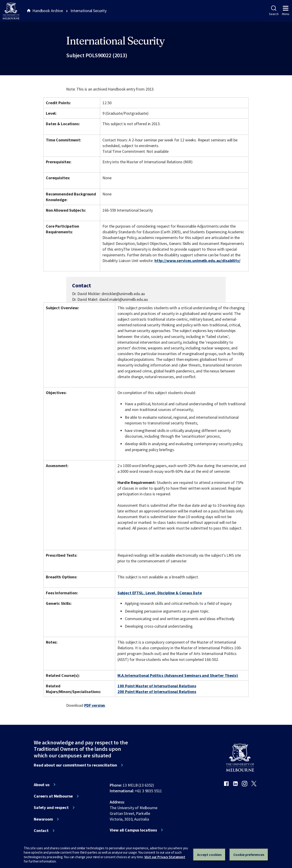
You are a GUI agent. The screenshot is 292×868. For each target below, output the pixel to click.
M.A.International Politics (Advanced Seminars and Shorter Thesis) (178, 675)
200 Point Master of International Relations (157, 692)
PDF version (95, 705)
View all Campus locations (133, 830)
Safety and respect (51, 808)
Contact (41, 831)
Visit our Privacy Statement (165, 857)
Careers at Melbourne (53, 796)
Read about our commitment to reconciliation (75, 765)
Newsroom (43, 819)
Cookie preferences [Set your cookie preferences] (249, 855)
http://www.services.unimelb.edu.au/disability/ (197, 261)
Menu (286, 11)
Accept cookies (209, 855)
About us (42, 785)
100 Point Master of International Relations (157, 686)
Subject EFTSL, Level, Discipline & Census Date (160, 593)
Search (274, 11)
